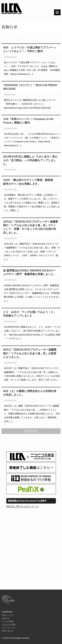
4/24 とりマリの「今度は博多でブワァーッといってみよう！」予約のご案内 (30, 49)
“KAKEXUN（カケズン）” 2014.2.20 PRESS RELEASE (30, 87)
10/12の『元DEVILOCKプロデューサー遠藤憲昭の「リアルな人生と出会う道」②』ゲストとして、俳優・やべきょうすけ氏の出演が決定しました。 (31, 227)
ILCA (12, 9)
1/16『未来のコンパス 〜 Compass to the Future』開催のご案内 (28, 121)
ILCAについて (8, 615)
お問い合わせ (7, 631)
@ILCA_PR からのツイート (23, 506)
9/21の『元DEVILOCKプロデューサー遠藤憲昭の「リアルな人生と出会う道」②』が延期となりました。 (30, 353)
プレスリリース (8, 628)
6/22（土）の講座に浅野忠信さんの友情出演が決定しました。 (30, 393)
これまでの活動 (8, 625)
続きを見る (31, 431)
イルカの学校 (7, 621)
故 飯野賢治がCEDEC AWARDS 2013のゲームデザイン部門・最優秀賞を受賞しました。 (30, 272)
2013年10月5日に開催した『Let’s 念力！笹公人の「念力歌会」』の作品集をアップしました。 (30, 160)
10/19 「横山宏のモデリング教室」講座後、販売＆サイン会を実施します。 (29, 182)
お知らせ (5, 618)
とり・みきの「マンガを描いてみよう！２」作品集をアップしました (30, 314)
